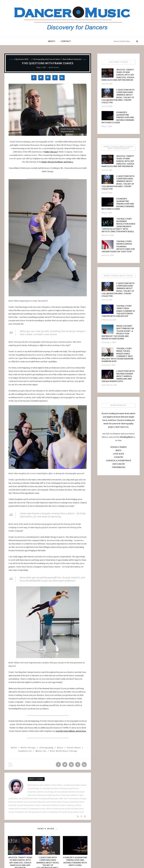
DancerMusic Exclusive (72, 59)
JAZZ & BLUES (119, 464)
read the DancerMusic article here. (71, 731)
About (52, 41)
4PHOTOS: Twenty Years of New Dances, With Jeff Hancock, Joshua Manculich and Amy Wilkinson (118, 75)
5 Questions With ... (22, 59)
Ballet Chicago (51, 152)
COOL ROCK (118, 454)
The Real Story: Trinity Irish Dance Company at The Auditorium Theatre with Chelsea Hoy (118, 311)
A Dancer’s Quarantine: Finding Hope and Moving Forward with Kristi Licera (118, 117)
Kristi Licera (54, 67)
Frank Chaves (74, 748)
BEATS (118, 450)
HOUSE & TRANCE (118, 447)
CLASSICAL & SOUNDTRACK (118, 461)
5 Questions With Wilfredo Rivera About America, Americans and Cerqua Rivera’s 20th (118, 376)
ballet (14, 748)
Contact (66, 41)
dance (60, 748)
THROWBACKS (118, 467)
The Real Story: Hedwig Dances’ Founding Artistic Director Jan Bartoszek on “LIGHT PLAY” (118, 246)
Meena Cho (41, 751)
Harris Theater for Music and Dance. (58, 162)
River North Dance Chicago (64, 751)
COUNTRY (119, 457)
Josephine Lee (25, 751)
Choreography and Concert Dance (47, 59)
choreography (46, 748)
